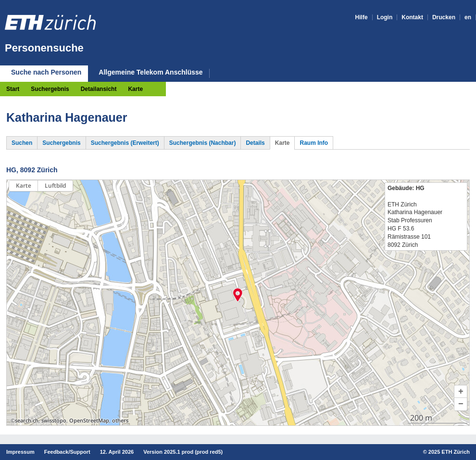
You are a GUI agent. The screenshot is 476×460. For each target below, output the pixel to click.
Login (385, 17)
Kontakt (412, 17)
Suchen (22, 143)
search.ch (27, 421)
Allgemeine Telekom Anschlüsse (150, 72)
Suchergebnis (50, 89)
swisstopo (54, 421)
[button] (461, 392)
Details (255, 143)
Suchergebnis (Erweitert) (125, 143)
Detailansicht (99, 89)
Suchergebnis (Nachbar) (203, 143)
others (120, 421)
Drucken (444, 17)
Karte (135, 89)
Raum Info (314, 143)
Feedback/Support (67, 452)
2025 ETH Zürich (449, 452)
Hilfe (362, 17)
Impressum (20, 452)
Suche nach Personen (46, 72)
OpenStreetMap (89, 421)
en (468, 17)
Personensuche (44, 48)
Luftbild (55, 185)
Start (13, 89)
